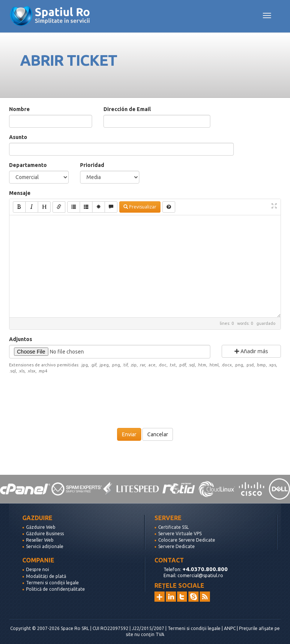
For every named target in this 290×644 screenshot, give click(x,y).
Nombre (19, 109)
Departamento (28, 165)
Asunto (18, 137)
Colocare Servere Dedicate (187, 540)
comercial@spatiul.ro (200, 575)
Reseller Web (40, 540)
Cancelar (158, 434)
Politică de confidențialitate (56, 589)
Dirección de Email (127, 109)
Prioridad (92, 165)
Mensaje (20, 193)
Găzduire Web (41, 527)
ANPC (230, 628)
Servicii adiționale (45, 546)
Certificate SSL (174, 527)
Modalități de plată (46, 576)
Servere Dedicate (177, 546)
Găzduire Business (45, 534)
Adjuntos (21, 339)
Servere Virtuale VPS (180, 534)
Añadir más (251, 351)
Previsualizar (140, 207)
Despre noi (38, 569)
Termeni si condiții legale (52, 583)
